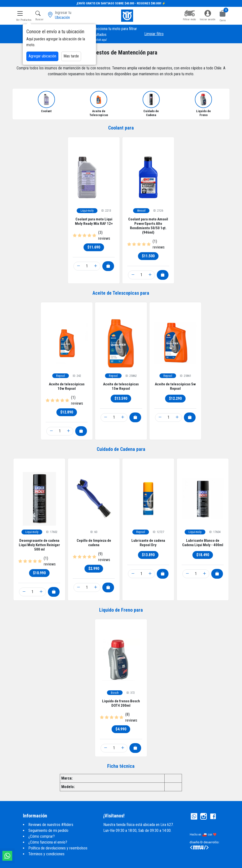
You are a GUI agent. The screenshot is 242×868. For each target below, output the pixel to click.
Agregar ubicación (42, 56)
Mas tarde (71, 56)
